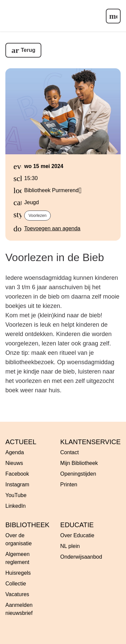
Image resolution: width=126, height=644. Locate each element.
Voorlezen (37, 216)
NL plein (70, 546)
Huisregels (18, 573)
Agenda (15, 452)
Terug (28, 50)
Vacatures (17, 594)
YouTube (16, 495)
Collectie (16, 584)
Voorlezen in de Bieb (55, 257)
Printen (69, 485)
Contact (69, 452)
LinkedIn (16, 506)
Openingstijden (78, 474)
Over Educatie (77, 535)
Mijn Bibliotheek (79, 463)
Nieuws (14, 463)
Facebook (17, 474)
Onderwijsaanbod (81, 557)
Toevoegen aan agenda (52, 228)
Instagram (17, 485)
